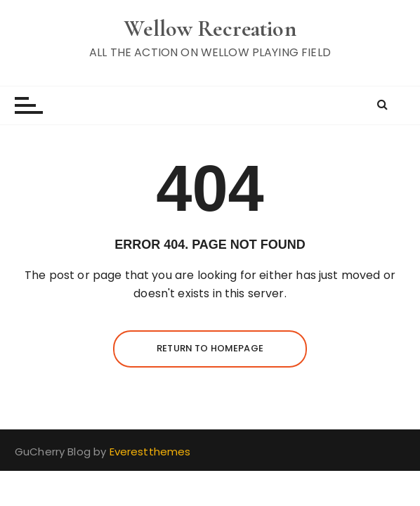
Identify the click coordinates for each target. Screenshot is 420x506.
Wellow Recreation (210, 28)
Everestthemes (150, 452)
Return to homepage (210, 348)
